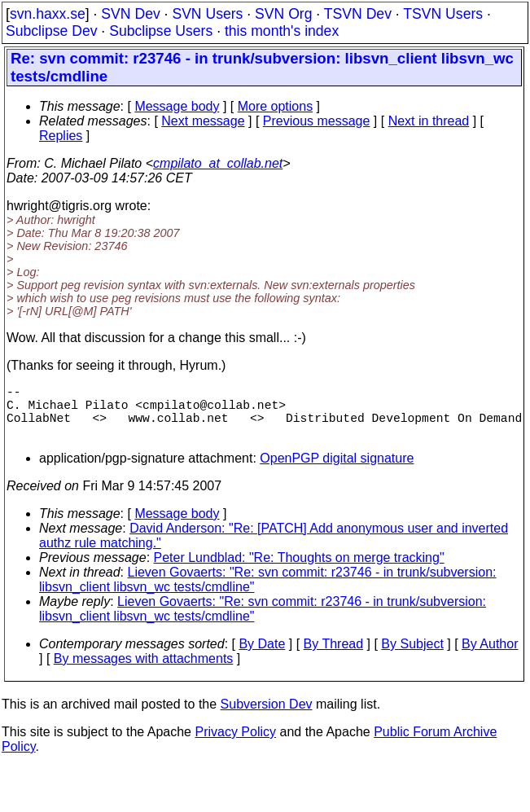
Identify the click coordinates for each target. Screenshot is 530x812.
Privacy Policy (235, 745)
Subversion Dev (267, 717)
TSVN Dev (358, 14)
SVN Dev (130, 14)
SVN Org (283, 14)
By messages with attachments (144, 672)
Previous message (317, 121)
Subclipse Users (161, 31)
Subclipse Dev (51, 31)
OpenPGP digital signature (337, 471)
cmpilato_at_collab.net (218, 163)
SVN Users (207, 14)
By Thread (334, 657)
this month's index (282, 31)
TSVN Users (443, 14)
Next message (203, 121)
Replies (61, 136)
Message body (177, 106)
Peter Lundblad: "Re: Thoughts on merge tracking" (299, 571)
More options (276, 106)
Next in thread (429, 121)
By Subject (412, 657)
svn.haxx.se (48, 14)
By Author (490, 657)
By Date (262, 657)
